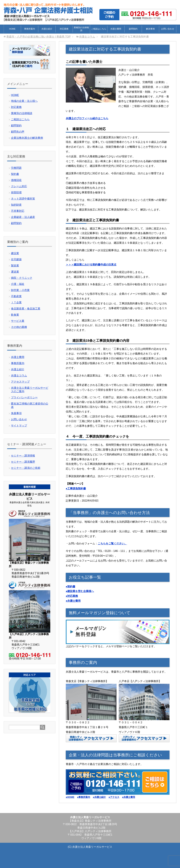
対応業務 (64, 29)
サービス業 (18, 321)
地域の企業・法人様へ (24, 101)
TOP (38, 37)
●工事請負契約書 (76, 488)
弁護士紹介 (47, 29)
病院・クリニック (22, 278)
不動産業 (16, 296)
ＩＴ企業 (16, 302)
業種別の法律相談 (81, 29)
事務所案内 (30, 29)
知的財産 (16, 205)
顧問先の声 (18, 132)
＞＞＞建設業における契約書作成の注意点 (91, 265)
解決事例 (150, 29)
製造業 (15, 266)
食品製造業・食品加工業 (26, 309)
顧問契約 (133, 29)
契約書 (15, 174)
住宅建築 (16, 259)
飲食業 (15, 315)
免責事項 (16, 413)
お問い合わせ (168, 29)
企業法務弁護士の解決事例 (27, 138)
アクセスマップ (20, 382)
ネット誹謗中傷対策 (23, 199)
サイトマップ (19, 426)
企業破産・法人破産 (23, 217)
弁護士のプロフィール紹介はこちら (87, 118)
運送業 (15, 272)
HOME (12, 29)
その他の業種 (19, 327)
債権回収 (16, 180)
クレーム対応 (19, 186)
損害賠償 (16, 192)
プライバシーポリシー (24, 397)
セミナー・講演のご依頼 (26, 468)
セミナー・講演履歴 (23, 462)
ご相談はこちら (99, 29)
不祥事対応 (18, 211)
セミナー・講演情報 (23, 456)
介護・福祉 (18, 284)
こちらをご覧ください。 (112, 543)
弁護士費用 (116, 29)
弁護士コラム (19, 376)
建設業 (15, 253)
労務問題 (16, 168)
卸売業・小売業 (20, 290)
